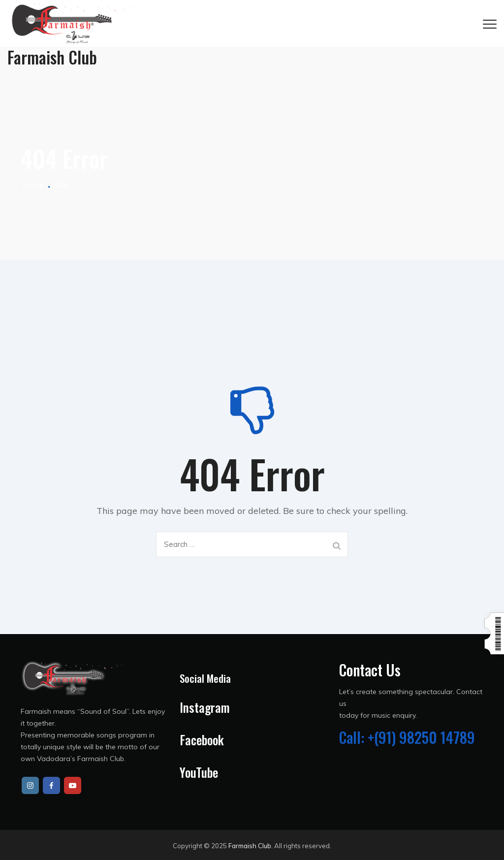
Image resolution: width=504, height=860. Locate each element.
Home (32, 185)
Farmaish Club (250, 846)
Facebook (202, 740)
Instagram (205, 707)
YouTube (199, 772)
